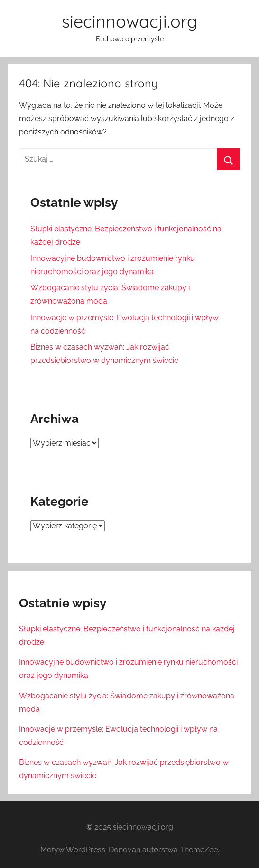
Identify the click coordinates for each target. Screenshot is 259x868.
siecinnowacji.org (129, 21)
